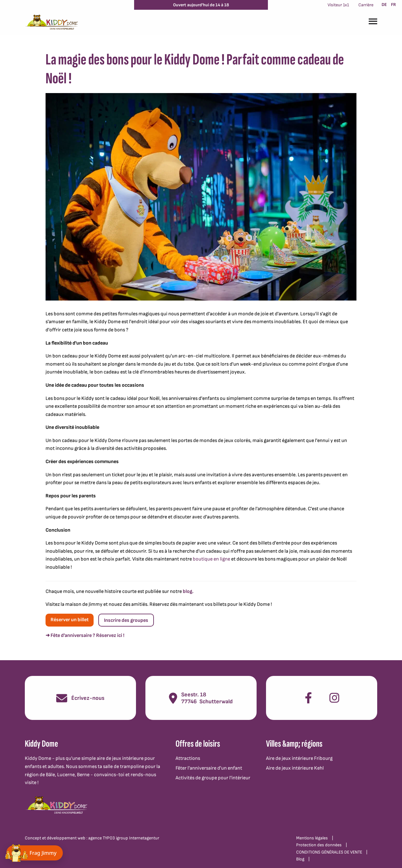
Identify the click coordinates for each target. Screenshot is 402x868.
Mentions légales (312, 838)
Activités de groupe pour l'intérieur (213, 778)
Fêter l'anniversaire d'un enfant (209, 768)
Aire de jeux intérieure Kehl (295, 768)
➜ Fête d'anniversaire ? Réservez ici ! (85, 636)
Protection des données (319, 845)
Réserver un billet (70, 620)
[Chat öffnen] (35, 853)
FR (394, 5)
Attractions (188, 758)
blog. (188, 592)
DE (384, 5)
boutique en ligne (212, 559)
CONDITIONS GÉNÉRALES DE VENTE (329, 852)
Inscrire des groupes (126, 620)
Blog (300, 859)
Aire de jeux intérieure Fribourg (299, 758)
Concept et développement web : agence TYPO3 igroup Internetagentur (92, 838)
